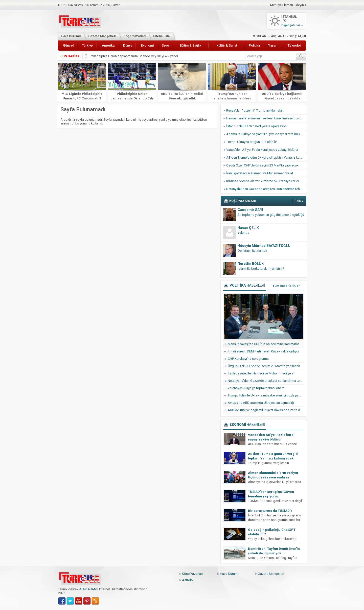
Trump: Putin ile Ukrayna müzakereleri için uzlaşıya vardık (266, 395)
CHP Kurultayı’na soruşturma (248, 359)
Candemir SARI (250, 210)
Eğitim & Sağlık (190, 45)
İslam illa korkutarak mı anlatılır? (261, 269)
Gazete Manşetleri (102, 36)
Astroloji (188, 580)
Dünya (128, 45)
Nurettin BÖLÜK (251, 264)
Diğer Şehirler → (293, 25)
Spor (165, 45)
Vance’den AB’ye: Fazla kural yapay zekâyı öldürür (262, 150)
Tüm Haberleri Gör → (288, 286)
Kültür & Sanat (227, 45)
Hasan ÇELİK (248, 228)
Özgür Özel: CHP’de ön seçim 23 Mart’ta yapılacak (262, 165)
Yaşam (273, 45)
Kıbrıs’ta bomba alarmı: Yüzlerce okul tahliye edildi (263, 181)
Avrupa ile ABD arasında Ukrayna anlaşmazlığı (261, 403)
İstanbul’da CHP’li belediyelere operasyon (256, 126)
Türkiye (87, 45)
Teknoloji (294, 45)
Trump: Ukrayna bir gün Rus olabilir (252, 142)
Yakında (243, 233)
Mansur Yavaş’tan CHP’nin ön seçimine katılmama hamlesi (266, 344)
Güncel (68, 45)
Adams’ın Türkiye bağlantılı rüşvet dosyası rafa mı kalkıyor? (266, 134)
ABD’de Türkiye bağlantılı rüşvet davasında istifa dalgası (282, 98)
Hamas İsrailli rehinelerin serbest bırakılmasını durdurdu (266, 118)
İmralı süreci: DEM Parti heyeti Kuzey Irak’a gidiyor (264, 351)
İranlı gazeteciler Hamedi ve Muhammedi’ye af (260, 173)
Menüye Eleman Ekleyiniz (288, 5)
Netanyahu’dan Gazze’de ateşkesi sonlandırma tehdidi (266, 189)
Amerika (108, 45)
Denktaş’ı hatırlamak (252, 251)
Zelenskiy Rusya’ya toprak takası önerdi (257, 388)
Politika (254, 45)
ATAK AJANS (89, 589)
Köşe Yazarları (135, 36)
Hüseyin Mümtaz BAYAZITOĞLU (264, 246)
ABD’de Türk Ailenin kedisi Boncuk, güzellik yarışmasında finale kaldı (182, 98)
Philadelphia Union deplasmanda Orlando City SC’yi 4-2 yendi (134, 56)
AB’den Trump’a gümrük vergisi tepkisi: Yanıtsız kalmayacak (266, 157)
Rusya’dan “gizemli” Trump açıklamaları (255, 110)
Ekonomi (147, 45)
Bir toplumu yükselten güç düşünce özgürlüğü (271, 215)
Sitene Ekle (162, 36)
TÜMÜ (299, 201)
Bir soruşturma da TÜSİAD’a (270, 511)
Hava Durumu (71, 36)
